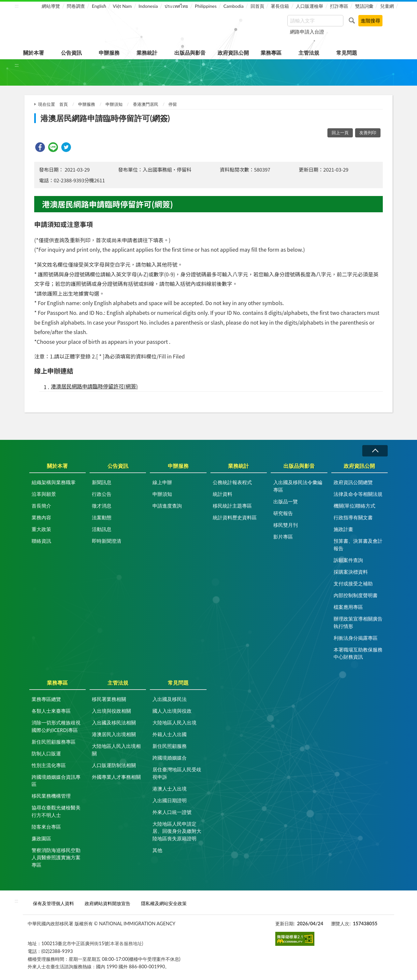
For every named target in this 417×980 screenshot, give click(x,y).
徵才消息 (102, 506)
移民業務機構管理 (51, 796)
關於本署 (34, 53)
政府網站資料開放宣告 (108, 903)
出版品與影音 (190, 53)
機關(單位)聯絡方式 (354, 506)
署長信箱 (280, 6)
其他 (157, 850)
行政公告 (102, 494)
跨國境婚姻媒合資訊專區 (56, 781)
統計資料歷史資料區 (235, 517)
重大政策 (41, 529)
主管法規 (309, 53)
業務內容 (41, 517)
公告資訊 (71, 53)
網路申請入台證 (307, 32)
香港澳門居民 (146, 104)
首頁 (64, 104)
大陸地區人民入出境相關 (116, 750)
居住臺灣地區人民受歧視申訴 (177, 773)
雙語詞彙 (364, 6)
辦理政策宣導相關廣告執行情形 (358, 622)
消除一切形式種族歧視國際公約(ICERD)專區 (56, 726)
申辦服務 (109, 53)
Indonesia (148, 6)
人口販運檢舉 (309, 6)
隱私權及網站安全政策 (164, 903)
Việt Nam (122, 6)
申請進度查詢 (167, 506)
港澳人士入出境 (170, 789)
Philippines (206, 6)
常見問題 (347, 53)
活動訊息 (102, 529)
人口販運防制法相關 (114, 765)
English (99, 6)
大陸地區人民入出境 (174, 722)
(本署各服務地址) (126, 943)
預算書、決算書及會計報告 (358, 545)
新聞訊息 (102, 482)
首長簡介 (41, 506)
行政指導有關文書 (353, 517)
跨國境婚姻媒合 (170, 758)
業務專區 (271, 53)
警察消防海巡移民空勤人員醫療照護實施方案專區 (56, 857)
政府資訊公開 (233, 53)
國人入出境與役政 (172, 711)
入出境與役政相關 (111, 711)
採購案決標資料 (351, 572)
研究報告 (283, 513)
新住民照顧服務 (170, 746)
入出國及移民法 (170, 699)
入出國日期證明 (170, 800)
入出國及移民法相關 (114, 722)
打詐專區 (339, 6)
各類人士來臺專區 (51, 711)
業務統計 (147, 53)
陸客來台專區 (46, 827)
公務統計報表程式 (232, 482)
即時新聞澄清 (107, 541)
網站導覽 (51, 6)
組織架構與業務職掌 (54, 482)
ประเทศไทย (176, 6)
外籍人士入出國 (170, 734)
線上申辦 (162, 482)
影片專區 (283, 537)
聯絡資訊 (41, 541)
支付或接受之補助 (353, 583)
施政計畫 (343, 529)
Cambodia (234, 6)
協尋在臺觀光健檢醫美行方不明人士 (56, 811)
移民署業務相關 (109, 699)
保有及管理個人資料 (53, 903)
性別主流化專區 (49, 765)
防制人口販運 (46, 753)
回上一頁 (340, 133)
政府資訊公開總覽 (353, 482)
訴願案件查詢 (348, 560)
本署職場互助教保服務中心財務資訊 (358, 653)
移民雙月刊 (286, 525)
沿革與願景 (44, 494)
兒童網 (387, 6)
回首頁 (257, 6)
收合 (375, 451)
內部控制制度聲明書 (356, 595)
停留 (173, 104)
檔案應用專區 (348, 607)
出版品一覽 (286, 501)
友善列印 (368, 133)
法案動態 (102, 517)
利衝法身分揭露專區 (356, 638)
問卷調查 (76, 6)
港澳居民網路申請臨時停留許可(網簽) (94, 386)
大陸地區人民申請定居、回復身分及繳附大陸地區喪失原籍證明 (177, 831)
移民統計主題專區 (232, 506)
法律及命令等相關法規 (358, 494)
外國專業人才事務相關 (116, 777)
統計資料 (223, 494)
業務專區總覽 (46, 699)
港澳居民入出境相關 (114, 734)
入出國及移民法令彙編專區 (298, 486)
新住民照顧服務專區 (54, 742)
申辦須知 (114, 104)
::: (17, 5)
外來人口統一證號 (172, 812)
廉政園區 (41, 838)
